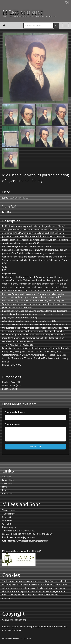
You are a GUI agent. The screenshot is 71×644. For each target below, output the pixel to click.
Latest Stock (8, 480)
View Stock (7, 483)
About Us (7, 477)
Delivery (6, 490)
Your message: (13, 424)
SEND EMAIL (35, 447)
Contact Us (7, 494)
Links (5, 487)
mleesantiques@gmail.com (22, 537)
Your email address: (15, 412)
